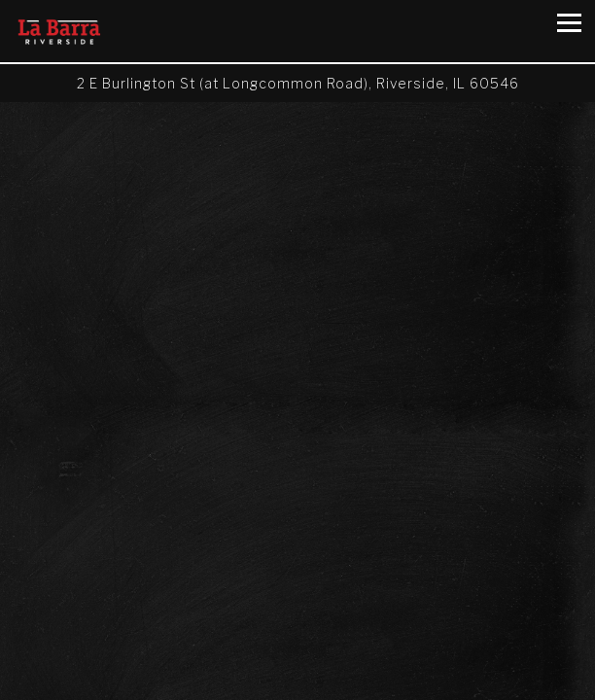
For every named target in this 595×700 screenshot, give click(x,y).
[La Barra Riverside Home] (68, 31)
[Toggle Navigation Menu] (569, 23)
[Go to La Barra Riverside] (297, 83)
